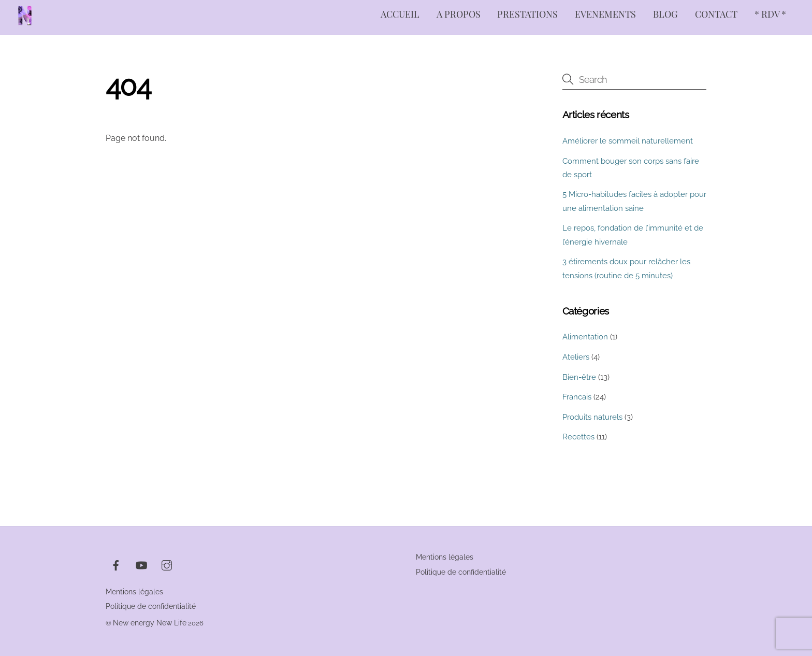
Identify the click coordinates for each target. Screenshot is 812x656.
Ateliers (576, 357)
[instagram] (167, 564)
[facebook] (116, 564)
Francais (577, 397)
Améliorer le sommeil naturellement (628, 141)
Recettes (578, 437)
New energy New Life (150, 623)
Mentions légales (134, 592)
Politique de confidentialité (151, 606)
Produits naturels (592, 417)
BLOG (665, 14)
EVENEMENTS (605, 14)
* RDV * (770, 14)
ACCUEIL (400, 14)
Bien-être (579, 377)
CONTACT (716, 14)
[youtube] (141, 564)
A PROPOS (459, 14)
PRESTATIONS (527, 14)
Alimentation (585, 337)
